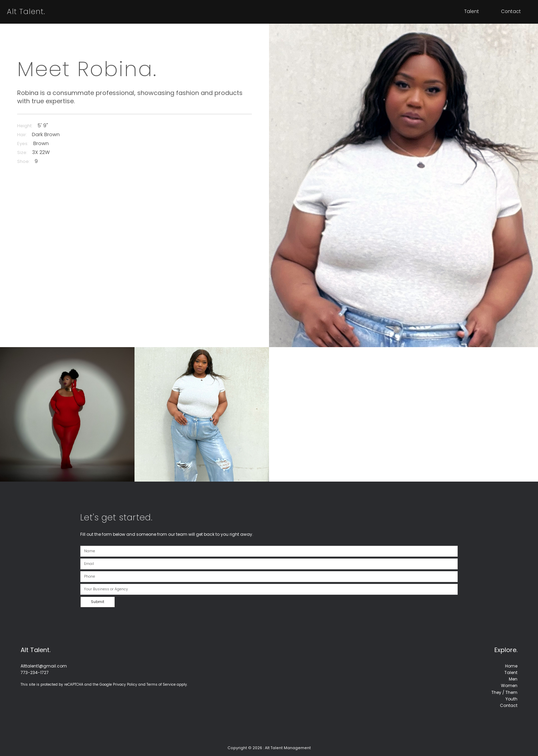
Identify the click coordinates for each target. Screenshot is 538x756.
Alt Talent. (26, 11)
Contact (511, 11)
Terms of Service (161, 684)
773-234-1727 (35, 672)
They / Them (504, 692)
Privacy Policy (125, 684)
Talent (472, 11)
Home (511, 666)
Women (509, 686)
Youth (511, 699)
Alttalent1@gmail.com (44, 666)
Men (513, 679)
